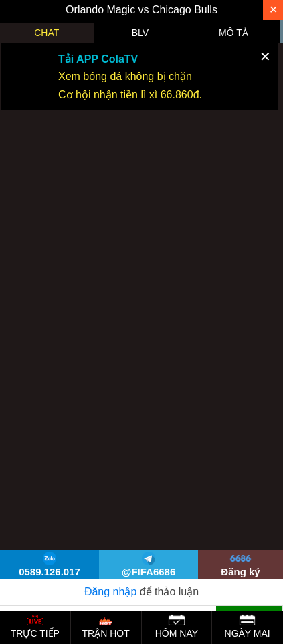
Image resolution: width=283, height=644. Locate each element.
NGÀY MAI (248, 626)
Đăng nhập (110, 592)
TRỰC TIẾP (35, 626)
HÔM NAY (177, 626)
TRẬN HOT (106, 626)
